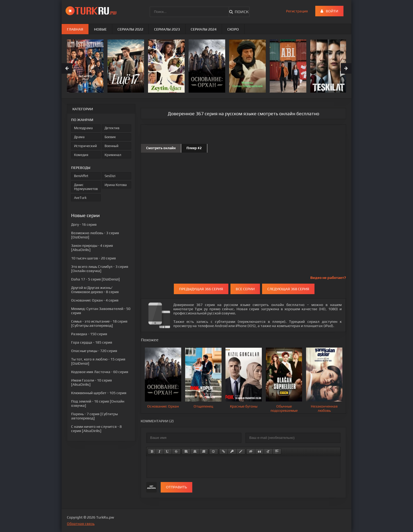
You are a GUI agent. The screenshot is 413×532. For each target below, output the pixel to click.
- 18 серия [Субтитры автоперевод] (99, 323)
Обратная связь (81, 524)
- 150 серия (89, 334)
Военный (112, 146)
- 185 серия (92, 342)
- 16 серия (84, 224)
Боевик (110, 137)
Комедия (81, 155)
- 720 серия (94, 351)
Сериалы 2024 (204, 29)
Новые (100, 29)
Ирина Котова (116, 185)
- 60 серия (100, 372)
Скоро (233, 29)
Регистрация (297, 11)
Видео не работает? (328, 278)
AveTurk (80, 198)
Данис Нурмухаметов (86, 187)
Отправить (176, 487)
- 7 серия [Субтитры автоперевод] (94, 416)
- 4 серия (95, 300)
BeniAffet (81, 176)
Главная (75, 29)
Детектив (112, 128)
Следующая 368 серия (288, 289)
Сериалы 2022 (130, 29)
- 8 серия (95, 290)
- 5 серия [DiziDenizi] (95, 279)
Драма (79, 137)
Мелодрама (83, 128)
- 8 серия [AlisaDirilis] (96, 429)
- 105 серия (99, 393)
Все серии (245, 289)
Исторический (85, 146)
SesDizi (110, 176)
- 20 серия (94, 258)
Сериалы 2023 (167, 29)
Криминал (113, 155)
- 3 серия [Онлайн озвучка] (100, 269)
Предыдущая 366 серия (201, 289)
